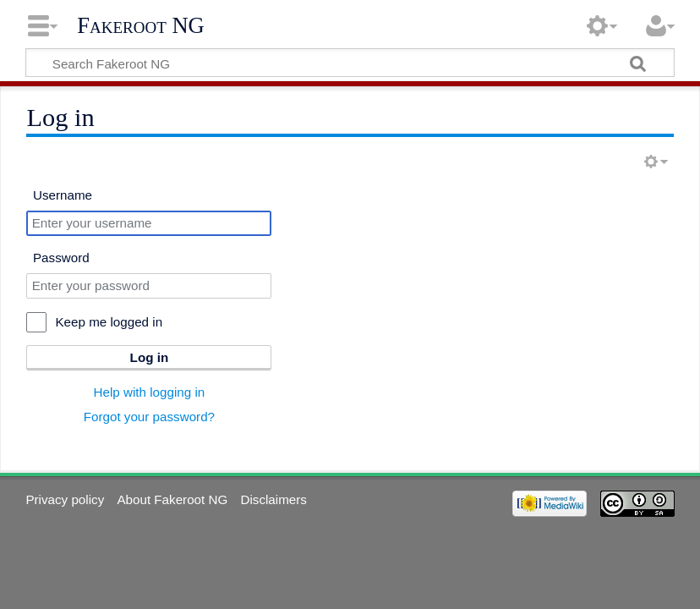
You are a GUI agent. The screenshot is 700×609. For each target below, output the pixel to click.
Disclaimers (273, 499)
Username (63, 195)
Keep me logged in (109, 322)
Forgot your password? (149, 417)
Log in (150, 357)
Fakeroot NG (141, 25)
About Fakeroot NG (172, 499)
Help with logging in (150, 392)
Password (61, 258)
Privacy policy (65, 499)
